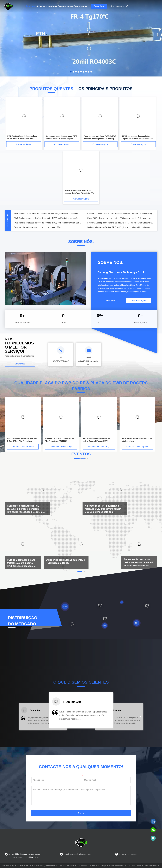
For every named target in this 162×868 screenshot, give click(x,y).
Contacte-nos (80, 6)
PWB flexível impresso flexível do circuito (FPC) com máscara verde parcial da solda (47, 223)
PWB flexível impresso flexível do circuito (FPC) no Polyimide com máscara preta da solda (47, 218)
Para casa (31, 6)
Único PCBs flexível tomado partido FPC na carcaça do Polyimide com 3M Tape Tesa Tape (121, 218)
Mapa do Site (8, 865)
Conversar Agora (24, 144)
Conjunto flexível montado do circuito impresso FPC (37, 227)
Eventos (62, 6)
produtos (52, 6)
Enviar (81, 813)
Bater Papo (99, 6)
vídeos (70, 6)
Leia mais (111, 300)
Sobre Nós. (42, 6)
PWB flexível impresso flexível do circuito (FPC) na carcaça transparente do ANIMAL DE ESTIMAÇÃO (121, 223)
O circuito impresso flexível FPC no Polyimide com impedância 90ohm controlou (121, 227)
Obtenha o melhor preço (23, 447)
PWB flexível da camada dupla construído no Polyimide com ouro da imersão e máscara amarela (47, 214)
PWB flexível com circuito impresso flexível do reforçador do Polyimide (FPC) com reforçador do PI (121, 214)
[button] (21, 718)
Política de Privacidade (24, 865)
